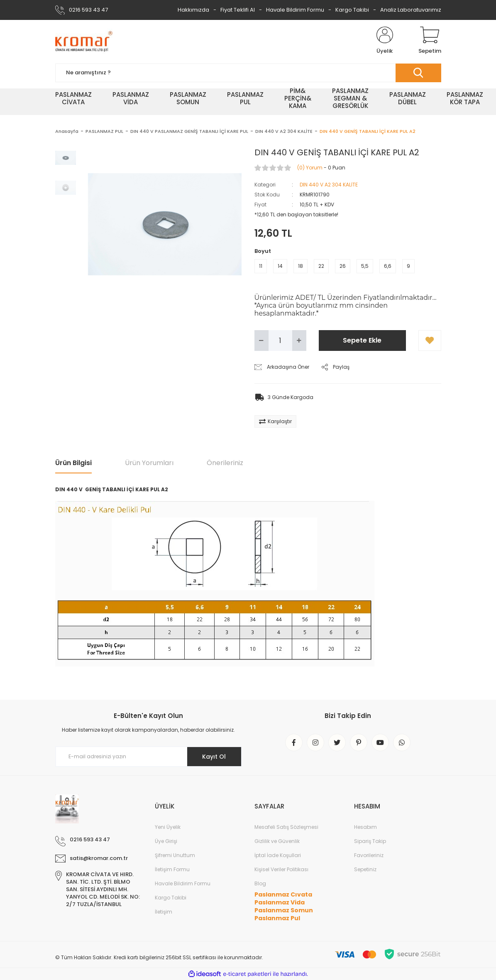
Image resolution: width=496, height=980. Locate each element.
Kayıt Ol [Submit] (214, 757)
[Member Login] (385, 41)
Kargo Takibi (352, 10)
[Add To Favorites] (430, 341)
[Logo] (84, 41)
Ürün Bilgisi (73, 463)
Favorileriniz (369, 855)
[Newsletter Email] (149, 757)
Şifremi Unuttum (175, 855)
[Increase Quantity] (299, 341)
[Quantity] (280, 341)
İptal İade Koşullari (278, 855)
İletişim (164, 912)
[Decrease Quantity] (261, 341)
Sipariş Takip (370, 841)
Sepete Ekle (362, 340)
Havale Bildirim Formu (295, 10)
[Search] (248, 73)
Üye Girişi (166, 841)
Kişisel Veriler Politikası (281, 869)
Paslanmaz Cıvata (283, 894)
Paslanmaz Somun (284, 910)
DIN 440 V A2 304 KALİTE (329, 185)
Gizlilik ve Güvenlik (277, 841)
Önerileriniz (225, 463)
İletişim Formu (172, 869)
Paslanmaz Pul (277, 918)
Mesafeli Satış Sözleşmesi (286, 827)
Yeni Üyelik (168, 827)
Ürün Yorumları (149, 463)
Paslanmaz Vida (280, 902)
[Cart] (430, 41)
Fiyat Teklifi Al (238, 10)
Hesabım (365, 827)
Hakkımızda (193, 10)
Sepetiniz (365, 869)
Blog (260, 883)
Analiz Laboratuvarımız (411, 10)
